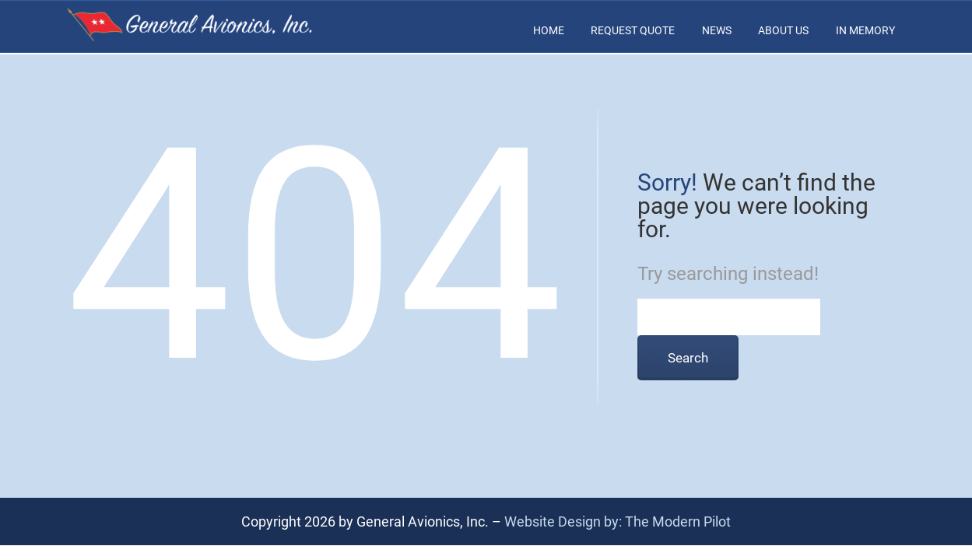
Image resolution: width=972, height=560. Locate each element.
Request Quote (633, 30)
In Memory (865, 30)
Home (549, 30)
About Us (783, 30)
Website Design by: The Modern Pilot (618, 521)
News (717, 30)
